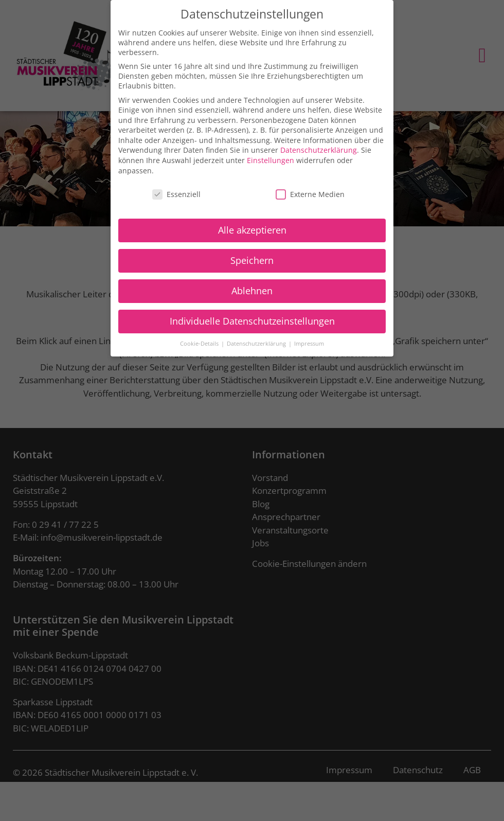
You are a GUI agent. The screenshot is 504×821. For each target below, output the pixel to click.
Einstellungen (271, 155)
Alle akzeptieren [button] (252, 224)
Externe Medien (310, 188)
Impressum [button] (309, 337)
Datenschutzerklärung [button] (257, 337)
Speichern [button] (252, 255)
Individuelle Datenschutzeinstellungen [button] (252, 315)
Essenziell (176, 188)
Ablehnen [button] (252, 285)
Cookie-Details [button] (200, 337)
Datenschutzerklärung (319, 144)
